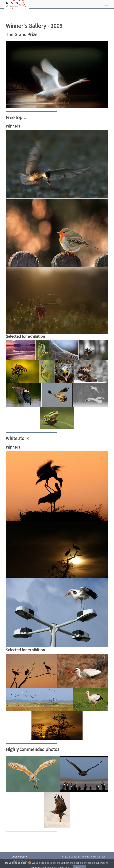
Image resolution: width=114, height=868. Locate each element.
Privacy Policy (19, 861)
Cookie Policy (19, 857)
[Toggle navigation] (106, 4)
